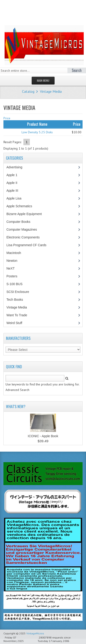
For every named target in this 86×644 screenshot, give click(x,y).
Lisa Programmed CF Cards (29, 245)
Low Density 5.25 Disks (37, 132)
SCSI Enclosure (20, 292)
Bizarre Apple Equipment (26, 214)
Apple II (14, 183)
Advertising (17, 167)
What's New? (16, 407)
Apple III (15, 191)
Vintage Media (51, 91)
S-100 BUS (17, 284)
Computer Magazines (25, 229)
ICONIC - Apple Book (43, 436)
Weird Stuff (17, 323)
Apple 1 (14, 175)
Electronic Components (25, 237)
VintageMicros (35, 633)
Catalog (28, 91)
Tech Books (18, 300)
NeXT (11, 268)
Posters (14, 276)
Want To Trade (17, 315)
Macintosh (16, 253)
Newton (12, 261)
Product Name (37, 124)
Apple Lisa (17, 198)
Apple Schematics (22, 206)
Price (7, 118)
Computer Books (22, 222)
